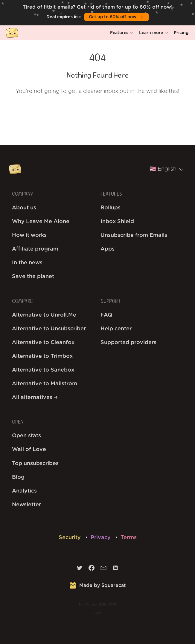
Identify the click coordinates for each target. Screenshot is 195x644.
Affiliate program (35, 249)
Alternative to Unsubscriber (49, 329)
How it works (29, 235)
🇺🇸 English (167, 169)
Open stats (26, 436)
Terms (129, 538)
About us (24, 208)
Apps (108, 249)
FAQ (106, 315)
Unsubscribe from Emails (134, 235)
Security (70, 538)
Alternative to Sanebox (43, 370)
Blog (18, 477)
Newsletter (26, 505)
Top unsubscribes (35, 464)
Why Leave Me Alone (41, 222)
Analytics (24, 491)
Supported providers (128, 343)
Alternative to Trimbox (42, 356)
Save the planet (33, 277)
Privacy (101, 538)
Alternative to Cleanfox (43, 343)
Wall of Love (29, 450)
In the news (27, 263)
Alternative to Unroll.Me (44, 315)
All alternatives (35, 398)
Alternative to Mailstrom (45, 384)
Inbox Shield (117, 222)
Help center (116, 329)
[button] (122, 33)
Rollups (111, 208)
